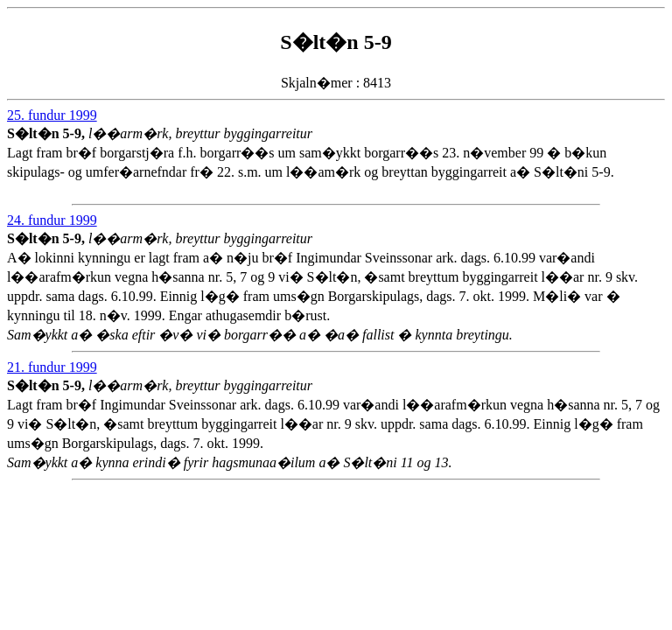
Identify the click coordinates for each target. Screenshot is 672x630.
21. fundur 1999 (52, 367)
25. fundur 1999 (52, 115)
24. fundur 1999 (52, 220)
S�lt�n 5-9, (48, 133)
